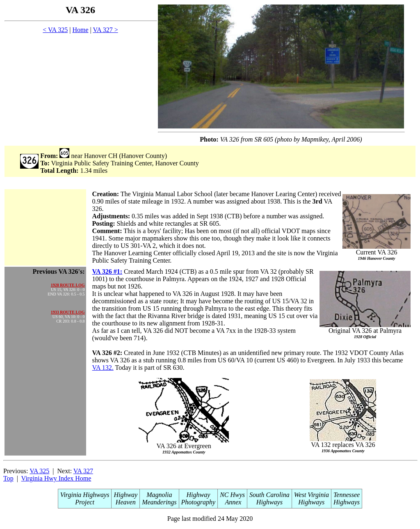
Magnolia (159, 495)
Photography (199, 502)
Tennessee (347, 495)
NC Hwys (232, 495)
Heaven (126, 502)
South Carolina (269, 495)
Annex (233, 502)
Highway (126, 495)
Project (85, 502)
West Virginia (312, 495)
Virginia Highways (85, 495)
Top (8, 478)
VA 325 (39, 471)
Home (80, 30)
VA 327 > (105, 30)
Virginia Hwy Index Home (56, 478)
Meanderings (159, 502)
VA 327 (83, 471)
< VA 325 (55, 30)
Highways (269, 502)
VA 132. (103, 368)
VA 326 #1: (107, 271)
